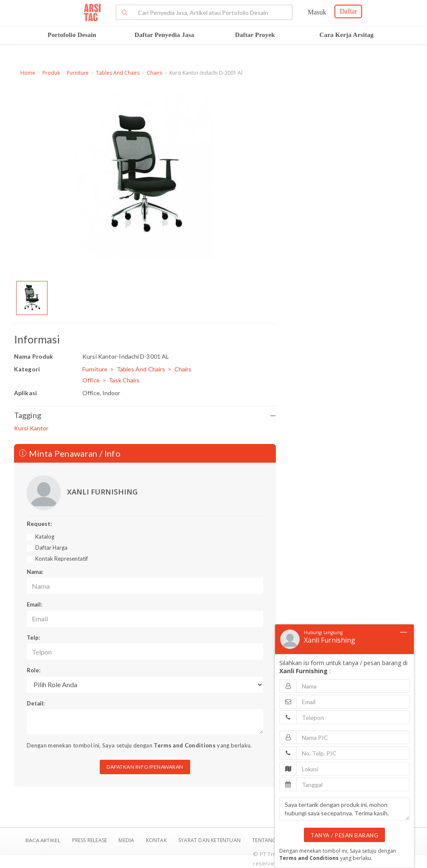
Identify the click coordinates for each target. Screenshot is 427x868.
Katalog (45, 537)
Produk (51, 73)
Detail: (36, 703)
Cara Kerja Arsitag (347, 35)
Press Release (89, 840)
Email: (34, 604)
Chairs (155, 73)
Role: (34, 670)
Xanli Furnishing (330, 640)
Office (91, 380)
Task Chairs (124, 380)
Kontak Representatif (62, 559)
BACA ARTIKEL (43, 840)
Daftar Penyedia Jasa (164, 35)
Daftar (348, 11)
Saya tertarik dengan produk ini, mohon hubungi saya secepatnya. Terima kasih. (344, 809)
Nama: (35, 572)
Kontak (157, 840)
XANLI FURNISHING (102, 492)
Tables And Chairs (118, 73)
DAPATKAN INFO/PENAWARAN (145, 767)
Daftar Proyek (255, 35)
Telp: (33, 638)
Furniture (78, 73)
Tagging (145, 415)
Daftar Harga (51, 548)
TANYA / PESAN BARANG (344, 835)
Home (28, 73)
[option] (32, 298)
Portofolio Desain (72, 35)
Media (127, 840)
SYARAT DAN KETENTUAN (210, 840)
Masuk (317, 12)
